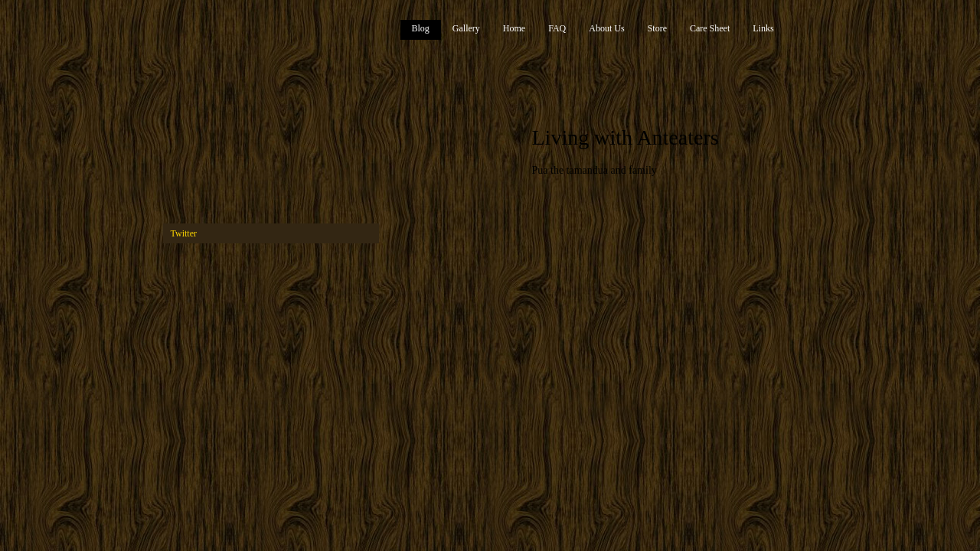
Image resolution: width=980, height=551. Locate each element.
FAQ (557, 28)
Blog (421, 28)
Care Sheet (710, 28)
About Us (606, 28)
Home (514, 28)
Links (763, 28)
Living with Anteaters (626, 137)
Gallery (466, 28)
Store (657, 28)
